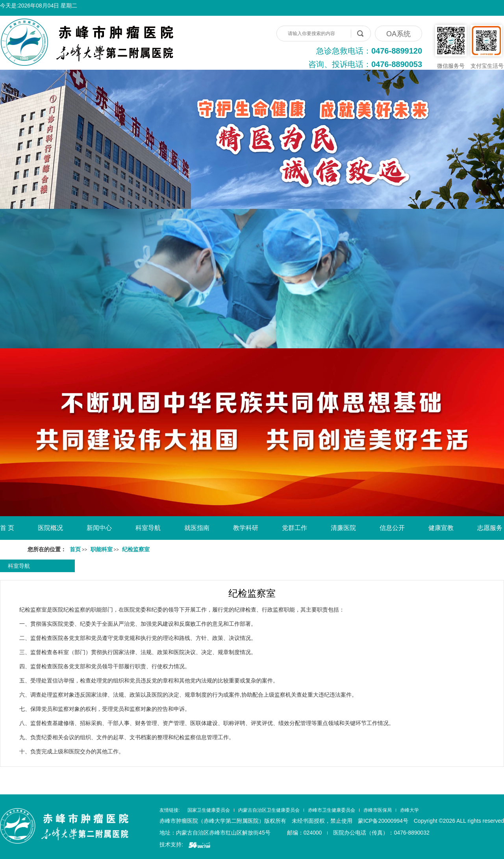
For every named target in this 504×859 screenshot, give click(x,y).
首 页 (7, 528)
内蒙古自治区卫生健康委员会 (269, 810)
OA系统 (398, 34)
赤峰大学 (409, 810)
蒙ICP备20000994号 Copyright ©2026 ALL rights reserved (431, 821)
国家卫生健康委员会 (209, 810)
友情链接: (170, 810)
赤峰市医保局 (378, 810)
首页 (75, 549)
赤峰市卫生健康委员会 (332, 810)
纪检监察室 (252, 593)
